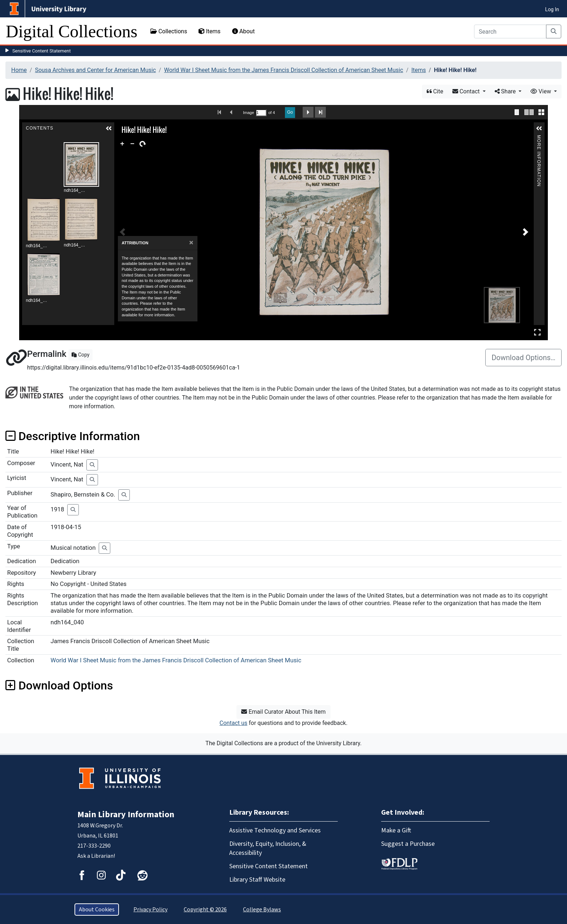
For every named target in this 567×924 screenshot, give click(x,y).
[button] (109, 128)
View (542, 91)
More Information (539, 138)
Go (290, 112)
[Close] (191, 243)
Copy (80, 355)
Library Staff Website (257, 880)
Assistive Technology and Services (275, 830)
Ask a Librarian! (96, 856)
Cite (435, 91)
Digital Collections (72, 31)
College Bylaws (262, 910)
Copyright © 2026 (205, 910)
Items (209, 31)
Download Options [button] (59, 685)
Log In (552, 9)
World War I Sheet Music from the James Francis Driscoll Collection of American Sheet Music (284, 70)
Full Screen (537, 332)
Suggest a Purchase (408, 844)
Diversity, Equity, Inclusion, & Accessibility (268, 848)
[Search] (510, 31)
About (244, 31)
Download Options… (523, 358)
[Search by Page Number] (261, 113)
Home (19, 70)
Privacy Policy (150, 910)
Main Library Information (126, 815)
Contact (467, 91)
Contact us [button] (233, 723)
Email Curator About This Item (283, 712)
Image (248, 113)
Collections (169, 31)
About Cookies (97, 910)
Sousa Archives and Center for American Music (95, 70)
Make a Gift (396, 830)
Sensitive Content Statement (42, 51)
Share (506, 91)
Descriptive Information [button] (73, 436)
